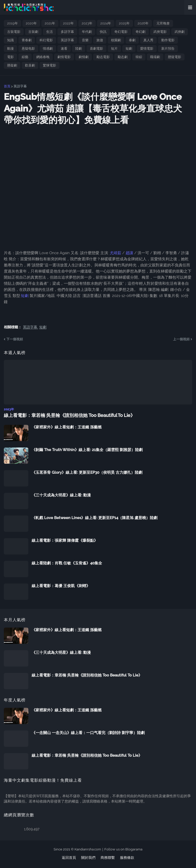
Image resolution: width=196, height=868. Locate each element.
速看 (64, 49)
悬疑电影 (28, 49)
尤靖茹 (115, 253)
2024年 (106, 23)
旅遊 (100, 40)
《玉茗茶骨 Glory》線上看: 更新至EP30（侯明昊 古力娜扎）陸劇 (87, 472)
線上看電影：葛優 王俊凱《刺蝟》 (61, 586)
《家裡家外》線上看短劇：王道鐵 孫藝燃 (67, 427)
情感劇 (48, 49)
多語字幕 (67, 32)
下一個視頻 (15, 339)
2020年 (31, 23)
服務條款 (127, 858)
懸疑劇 (12, 65)
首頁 (7, 86)
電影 (10, 57)
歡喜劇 (30, 65)
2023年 (87, 23)
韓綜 (139, 57)
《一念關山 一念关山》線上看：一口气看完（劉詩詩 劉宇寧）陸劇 (88, 733)
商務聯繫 (108, 858)
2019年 (13, 23)
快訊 (103, 32)
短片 (114, 49)
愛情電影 (147, 49)
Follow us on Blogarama (123, 849)
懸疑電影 (175, 57)
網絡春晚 (43, 57)
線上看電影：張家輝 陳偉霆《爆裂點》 (65, 540)
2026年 (143, 23)
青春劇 (27, 40)
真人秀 (148, 40)
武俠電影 (160, 32)
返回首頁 (69, 858)
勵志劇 (123, 57)
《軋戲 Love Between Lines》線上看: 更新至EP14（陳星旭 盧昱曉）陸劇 (95, 518)
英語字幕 (67, 40)
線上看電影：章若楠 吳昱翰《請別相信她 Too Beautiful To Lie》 (69, 415)
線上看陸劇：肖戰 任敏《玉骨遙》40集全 (67, 563)
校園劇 (116, 40)
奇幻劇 (140, 32)
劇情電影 (64, 57)
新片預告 (168, 49)
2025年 (124, 23)
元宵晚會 (163, 23)
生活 (50, 32)
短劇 (129, 49)
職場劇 (155, 57)
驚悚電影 (50, 65)
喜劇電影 (96, 49)
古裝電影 (14, 32)
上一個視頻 (181, 339)
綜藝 (25, 57)
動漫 (10, 49)
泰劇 (132, 40)
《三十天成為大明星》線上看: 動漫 (61, 495)
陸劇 (79, 49)
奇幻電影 (121, 32)
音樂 (85, 40)
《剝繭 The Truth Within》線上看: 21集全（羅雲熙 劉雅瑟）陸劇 (87, 450)
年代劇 (87, 32)
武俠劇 (180, 32)
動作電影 (168, 40)
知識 (10, 40)
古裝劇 (33, 32)
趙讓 (129, 253)
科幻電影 (46, 40)
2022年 (68, 23)
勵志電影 (103, 57)
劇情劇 (84, 57)
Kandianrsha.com (88, 849)
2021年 (50, 23)
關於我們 (88, 858)
